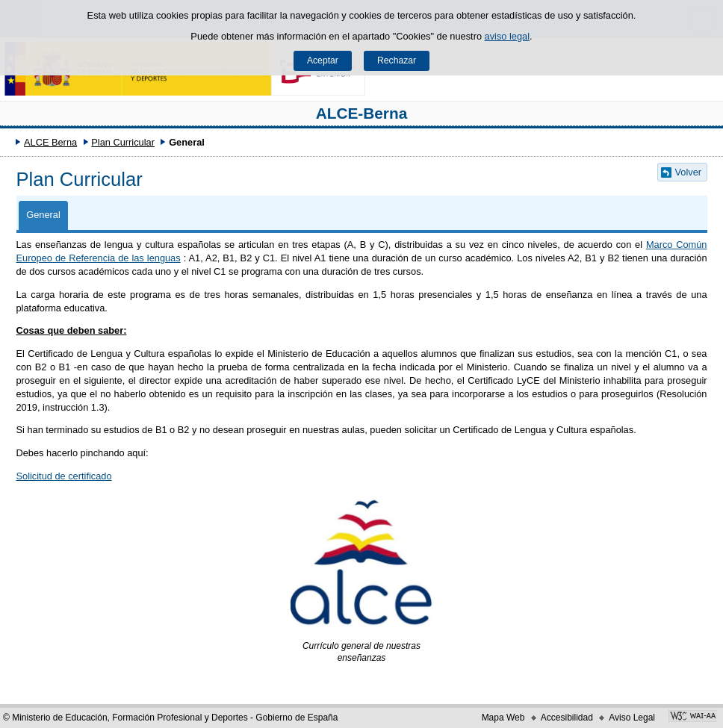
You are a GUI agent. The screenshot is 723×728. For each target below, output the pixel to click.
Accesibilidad (567, 718)
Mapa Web (503, 718)
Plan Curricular (123, 142)
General (43, 215)
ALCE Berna (50, 142)
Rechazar (397, 60)
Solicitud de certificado (64, 476)
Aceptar (323, 60)
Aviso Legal (632, 718)
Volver (689, 172)
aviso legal (507, 36)
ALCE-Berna (362, 113)
